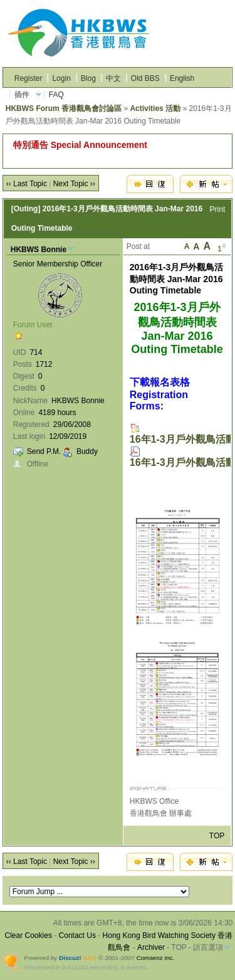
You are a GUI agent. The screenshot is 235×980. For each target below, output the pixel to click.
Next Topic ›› (74, 184)
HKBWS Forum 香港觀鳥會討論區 (64, 108)
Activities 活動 (155, 108)
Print (218, 209)
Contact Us (77, 935)
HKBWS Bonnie (39, 250)
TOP (217, 836)
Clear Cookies (29, 935)
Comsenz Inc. (156, 958)
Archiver (151, 947)
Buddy (87, 451)
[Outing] (26, 209)
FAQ (56, 95)
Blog (88, 78)
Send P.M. (44, 451)
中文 (113, 78)
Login (61, 78)
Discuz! (70, 958)
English (182, 78)
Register (29, 78)
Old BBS (145, 78)
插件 (22, 95)
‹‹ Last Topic (27, 184)
